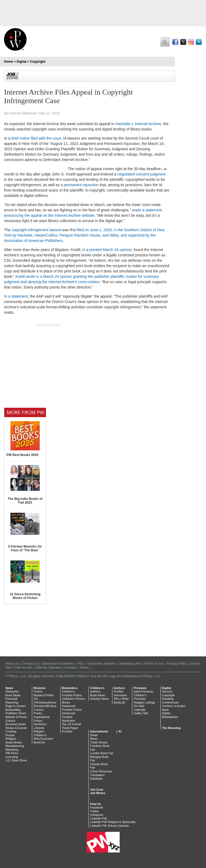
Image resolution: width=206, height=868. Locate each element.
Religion (11, 739)
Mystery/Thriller (44, 695)
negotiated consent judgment (142, 174)
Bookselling (13, 710)
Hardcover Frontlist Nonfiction (69, 717)
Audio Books (14, 742)
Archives (71, 668)
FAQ (80, 664)
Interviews (120, 695)
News (9, 688)
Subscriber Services (102, 664)
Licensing (12, 757)
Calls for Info (23, 668)
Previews (140, 688)
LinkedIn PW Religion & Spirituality (113, 822)
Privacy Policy (177, 664)
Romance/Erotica (45, 706)
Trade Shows (99, 742)
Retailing (168, 699)
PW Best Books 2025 (22, 455)
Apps (165, 710)
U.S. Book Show (16, 760)
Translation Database (97, 777)
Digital (22, 62)
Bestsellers (70, 688)
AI (120, 731)
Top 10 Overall (71, 724)
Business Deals (16, 724)
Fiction (38, 691)
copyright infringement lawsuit (36, 230)
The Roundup (172, 728)
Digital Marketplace (170, 715)
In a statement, (16, 296)
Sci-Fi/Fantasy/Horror (45, 701)
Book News (98, 695)
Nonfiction (40, 724)
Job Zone (97, 790)
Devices (167, 691)
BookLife (39, 742)
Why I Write (121, 699)
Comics (10, 721)
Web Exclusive (43, 739)
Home (8, 62)
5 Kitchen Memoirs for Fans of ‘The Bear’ (25, 548)
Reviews (39, 688)
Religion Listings (144, 702)
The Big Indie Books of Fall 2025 (25, 501)
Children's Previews (140, 697)
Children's (40, 735)
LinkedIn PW (98, 818)
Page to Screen (16, 706)
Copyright (38, 62)
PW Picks (12, 753)
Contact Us (30, 664)
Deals (94, 735)
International (99, 731)
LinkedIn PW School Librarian (110, 826)
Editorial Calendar (48, 668)
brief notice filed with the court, (36, 138)
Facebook (97, 807)
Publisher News (16, 713)
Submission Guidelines (58, 664)
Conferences (170, 702)
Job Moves (98, 793)
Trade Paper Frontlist (70, 730)
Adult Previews (143, 691)
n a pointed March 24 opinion (107, 250)
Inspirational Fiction (41, 719)
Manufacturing (15, 746)
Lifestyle (39, 728)
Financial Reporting (12, 701)
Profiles (119, 691)
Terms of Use (154, 664)
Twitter (94, 811)
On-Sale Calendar (140, 708)
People (10, 735)
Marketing (12, 750)
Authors (95, 691)
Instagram (97, 815)
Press (84, 668)
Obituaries (12, 691)
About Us (12, 664)
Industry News (100, 699)
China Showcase (101, 771)
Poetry (38, 713)
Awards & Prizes (16, 717)
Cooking (11, 731)
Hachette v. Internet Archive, (139, 124)
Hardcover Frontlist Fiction (72, 708)
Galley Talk (141, 713)
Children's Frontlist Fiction (72, 693)
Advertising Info (130, 664)
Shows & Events (16, 728)
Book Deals (13, 695)
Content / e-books (174, 706)
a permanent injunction (80, 185)
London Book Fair (102, 753)
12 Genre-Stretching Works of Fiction (25, 596)
